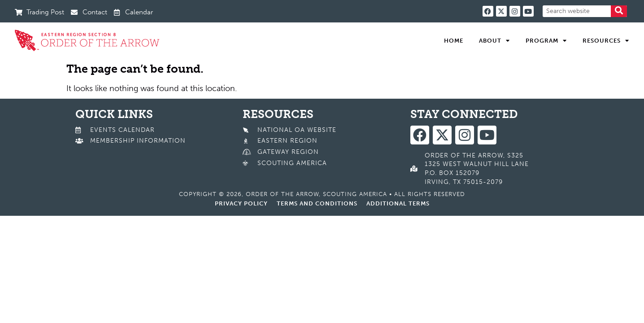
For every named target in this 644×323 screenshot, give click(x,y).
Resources (606, 41)
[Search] (619, 11)
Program (546, 41)
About (494, 41)
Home (454, 41)
